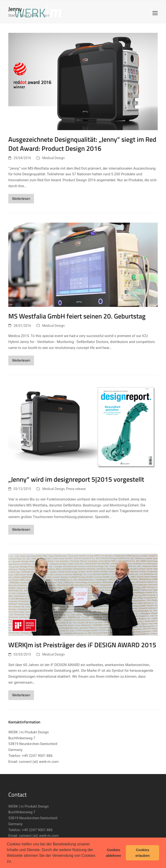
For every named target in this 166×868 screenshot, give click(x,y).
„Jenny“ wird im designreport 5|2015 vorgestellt (76, 479)
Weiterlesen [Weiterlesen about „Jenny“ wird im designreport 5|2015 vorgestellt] (21, 529)
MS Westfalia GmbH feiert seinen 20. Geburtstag (77, 316)
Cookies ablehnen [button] (113, 853)
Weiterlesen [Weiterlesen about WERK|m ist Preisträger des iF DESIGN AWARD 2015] (21, 695)
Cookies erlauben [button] (142, 853)
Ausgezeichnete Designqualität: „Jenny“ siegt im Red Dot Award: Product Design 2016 (82, 144)
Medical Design (53, 158)
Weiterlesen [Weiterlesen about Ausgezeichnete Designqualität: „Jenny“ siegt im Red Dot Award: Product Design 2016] (21, 199)
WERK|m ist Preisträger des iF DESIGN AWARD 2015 (82, 645)
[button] (14, 862)
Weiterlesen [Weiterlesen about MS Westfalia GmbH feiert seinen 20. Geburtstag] (21, 360)
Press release (76, 489)
